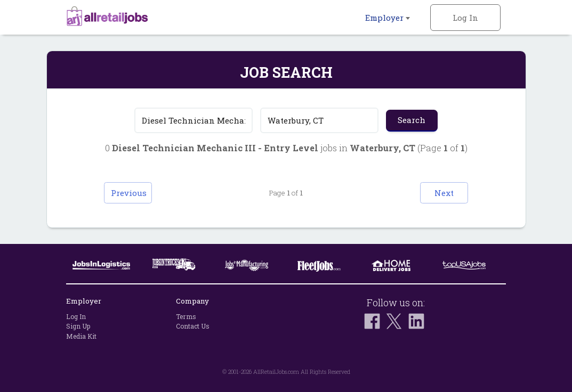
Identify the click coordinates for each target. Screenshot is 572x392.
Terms (186, 316)
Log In (465, 18)
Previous (129, 193)
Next (444, 193)
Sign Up (78, 326)
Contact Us (193, 326)
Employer (388, 18)
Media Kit (81, 336)
